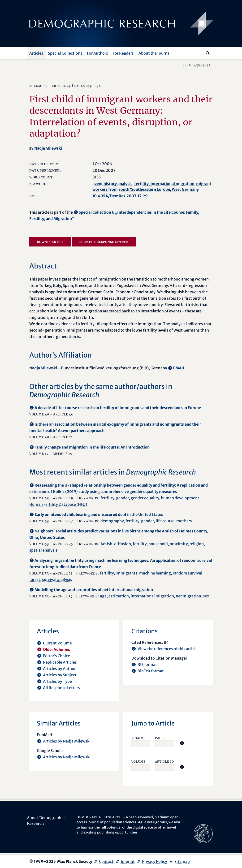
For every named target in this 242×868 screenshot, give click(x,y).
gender (122, 498)
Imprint (128, 861)
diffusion (123, 544)
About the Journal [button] (155, 53)
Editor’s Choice (56, 656)
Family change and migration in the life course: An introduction (92, 447)
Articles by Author (59, 669)
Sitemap (182, 861)
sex (206, 596)
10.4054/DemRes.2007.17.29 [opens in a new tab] (120, 196)
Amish (106, 544)
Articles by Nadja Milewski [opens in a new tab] (67, 741)
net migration (188, 596)
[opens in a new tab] (203, 833)
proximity (179, 544)
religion (197, 544)
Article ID (164, 762)
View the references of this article (168, 649)
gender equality (145, 498)
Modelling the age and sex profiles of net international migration (94, 590)
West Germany (185, 189)
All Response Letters (61, 688)
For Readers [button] (123, 53)
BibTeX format (151, 671)
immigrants (126, 573)
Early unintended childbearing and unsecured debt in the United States (99, 514)
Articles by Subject (60, 675)
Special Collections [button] (65, 53)
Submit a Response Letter (104, 242)
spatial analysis (43, 550)
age (103, 596)
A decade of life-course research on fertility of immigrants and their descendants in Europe (118, 408)
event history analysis (112, 184)
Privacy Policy (155, 861)
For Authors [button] (97, 53)
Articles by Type (57, 681)
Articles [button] (36, 53)
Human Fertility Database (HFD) (58, 504)
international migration (172, 184)
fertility (141, 184)
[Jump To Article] (182, 743)
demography (112, 521)
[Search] (208, 53)
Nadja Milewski (48, 148)
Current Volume (57, 643)
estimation (119, 596)
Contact (106, 861)
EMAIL (179, 368)
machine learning (155, 573)
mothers (184, 521)
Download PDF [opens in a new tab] (50, 242)
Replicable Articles (60, 662)
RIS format (147, 665)
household (158, 544)
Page (159, 738)
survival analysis (57, 579)
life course (165, 521)
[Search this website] (201, 53)
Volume (138, 738)
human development (180, 498)
